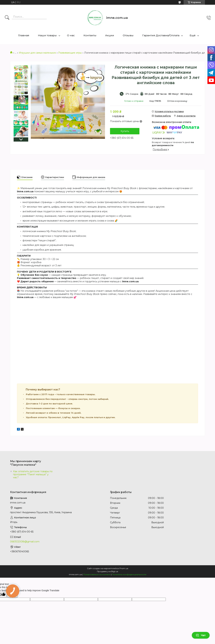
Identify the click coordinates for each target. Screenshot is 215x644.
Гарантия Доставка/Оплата (161, 35)
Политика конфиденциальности (129, 574)
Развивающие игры (70, 53)
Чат (201, 635)
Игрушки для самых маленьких (37, 53)
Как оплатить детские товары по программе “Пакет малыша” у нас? (33, 474)
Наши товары (47, 35)
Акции (110, 35)
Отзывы (128, 35)
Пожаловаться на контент (97, 574)
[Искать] (7, 18)
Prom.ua (124, 568)
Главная (24, 35)
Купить (125, 131)
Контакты (90, 35)
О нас (71, 35)
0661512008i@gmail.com (25, 542)
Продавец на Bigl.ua (107, 571)
